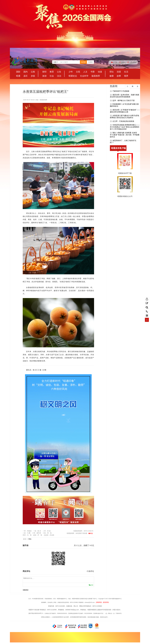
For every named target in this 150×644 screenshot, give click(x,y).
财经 (44, 72)
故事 (119, 76)
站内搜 (83, 62)
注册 (114, 62)
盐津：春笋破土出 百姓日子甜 (124, 100)
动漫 (100, 72)
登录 (122, 62)
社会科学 (84, 76)
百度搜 (90, 62)
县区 (26, 76)
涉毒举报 (99, 602)
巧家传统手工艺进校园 (121, 91)
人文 (85, 72)
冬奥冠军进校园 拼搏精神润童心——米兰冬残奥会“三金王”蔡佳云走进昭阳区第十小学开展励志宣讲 (125, 127)
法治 (59, 76)
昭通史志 (73, 76)
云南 (33, 72)
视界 (126, 76)
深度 (119, 72)
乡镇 (33, 76)
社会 (52, 76)
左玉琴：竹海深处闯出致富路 (123, 121)
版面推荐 (96, 76)
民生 (30, 539)
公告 (59, 72)
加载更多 (26, 590)
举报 (91, 533)
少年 (71, 72)
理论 (112, 72)
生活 (126, 72)
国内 (26, 72)
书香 (93, 72)
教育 (52, 72)
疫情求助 (106, 602)
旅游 (44, 76)
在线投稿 (132, 62)
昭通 (18, 76)
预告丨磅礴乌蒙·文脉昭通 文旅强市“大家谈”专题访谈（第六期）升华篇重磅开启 (125, 135)
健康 (112, 76)
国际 (18, 72)
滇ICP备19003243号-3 (36, 613)
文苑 (78, 72)
